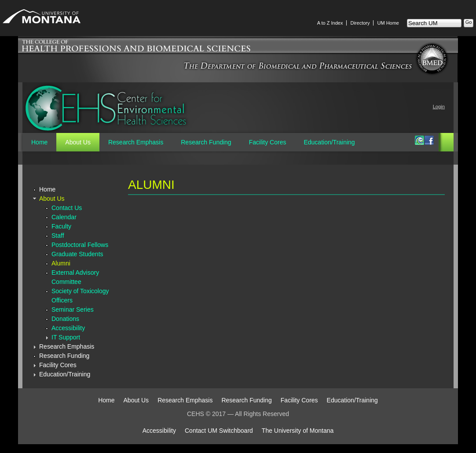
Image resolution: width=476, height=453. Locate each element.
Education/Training (329, 142)
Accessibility (68, 328)
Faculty (61, 226)
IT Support (66, 337)
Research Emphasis (136, 142)
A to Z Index (330, 23)
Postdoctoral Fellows (80, 245)
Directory (360, 23)
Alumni (61, 263)
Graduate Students (77, 254)
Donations (65, 319)
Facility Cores (268, 142)
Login (439, 107)
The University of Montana (298, 431)
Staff (58, 236)
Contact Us (67, 208)
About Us (78, 142)
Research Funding (206, 142)
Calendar (64, 217)
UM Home (388, 23)
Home (39, 142)
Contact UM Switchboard (219, 431)
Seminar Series (73, 309)
